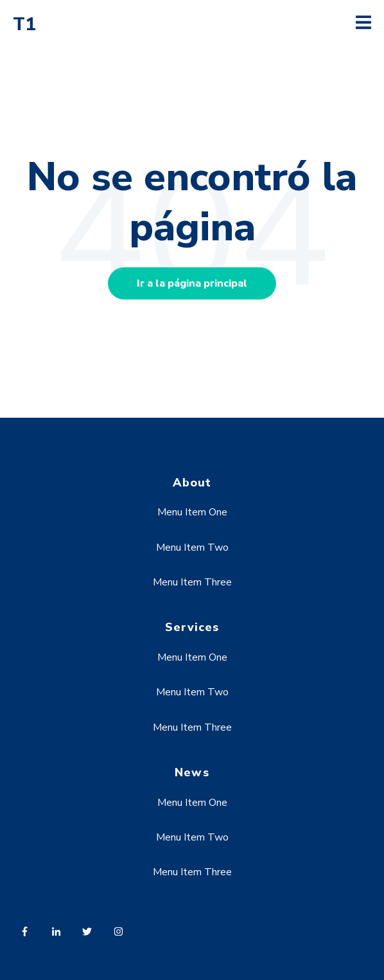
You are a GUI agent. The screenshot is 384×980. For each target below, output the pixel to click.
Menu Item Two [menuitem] (192, 548)
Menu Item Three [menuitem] (192, 582)
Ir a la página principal (192, 283)
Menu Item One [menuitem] (192, 512)
